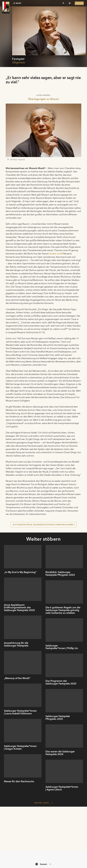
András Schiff (56, 254)
